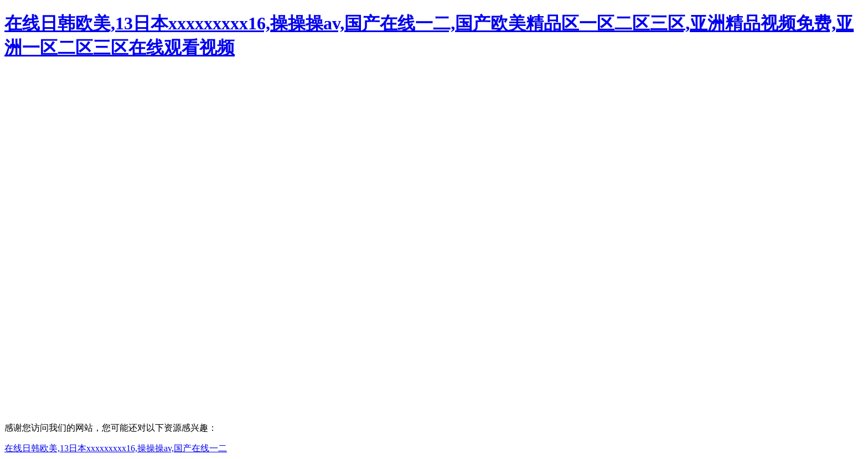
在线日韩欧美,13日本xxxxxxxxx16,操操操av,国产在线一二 (116, 448)
